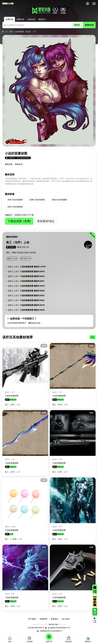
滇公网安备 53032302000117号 (58, 628)
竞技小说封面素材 (15, 207)
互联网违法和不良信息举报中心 (49, 631)
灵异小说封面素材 (15, 200)
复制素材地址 (46, 221)
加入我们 (66, 619)
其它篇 (28, 32)
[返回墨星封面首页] (8, 4)
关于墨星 (32, 619)
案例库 (77, 25)
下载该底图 (19, 221)
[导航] (94, 4)
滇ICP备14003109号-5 (36, 628)
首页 (11, 32)
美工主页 (12, 259)
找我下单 (26, 259)
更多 (93, 337)
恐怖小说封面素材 (37, 200)
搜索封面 (89, 25)
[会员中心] (88, 4)
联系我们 (55, 619)
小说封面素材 (19, 32)
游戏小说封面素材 (59, 200)
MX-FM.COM (53, 625)
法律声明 (43, 619)
